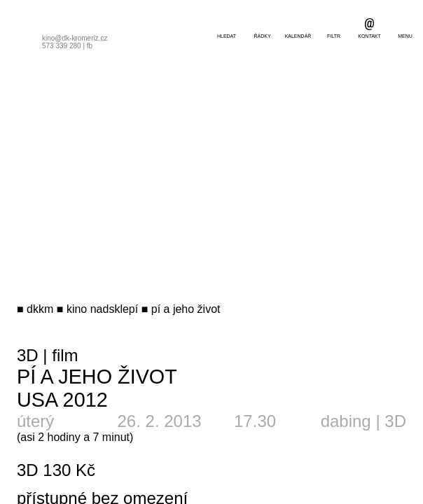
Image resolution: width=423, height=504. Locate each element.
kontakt (369, 36)
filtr (334, 36)
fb (90, 46)
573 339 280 (62, 46)
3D (28, 355)
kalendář (298, 36)
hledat (227, 36)
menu (405, 36)
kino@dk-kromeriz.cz (75, 38)
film (65, 355)
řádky (262, 36)
